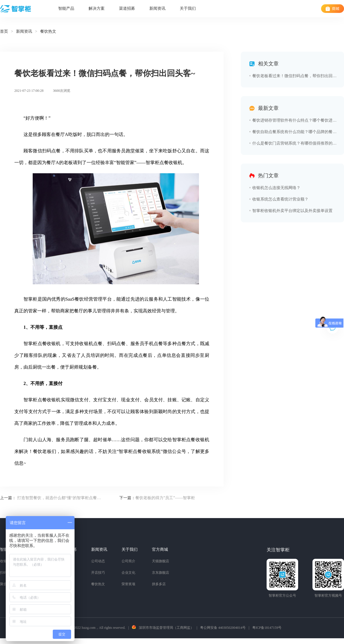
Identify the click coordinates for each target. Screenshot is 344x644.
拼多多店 (159, 584)
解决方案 (97, 8)
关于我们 (188, 8)
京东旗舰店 (161, 573)
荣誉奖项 (128, 584)
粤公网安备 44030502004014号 (223, 628)
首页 (4, 31)
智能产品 (66, 8)
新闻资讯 (157, 8)
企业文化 (128, 573)
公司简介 (128, 561)
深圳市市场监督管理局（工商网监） (166, 628)
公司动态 (98, 561)
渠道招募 (127, 8)
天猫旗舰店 (161, 561)
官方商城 (160, 549)
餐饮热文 (98, 584)
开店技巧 (98, 573)
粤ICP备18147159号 (267, 628)
